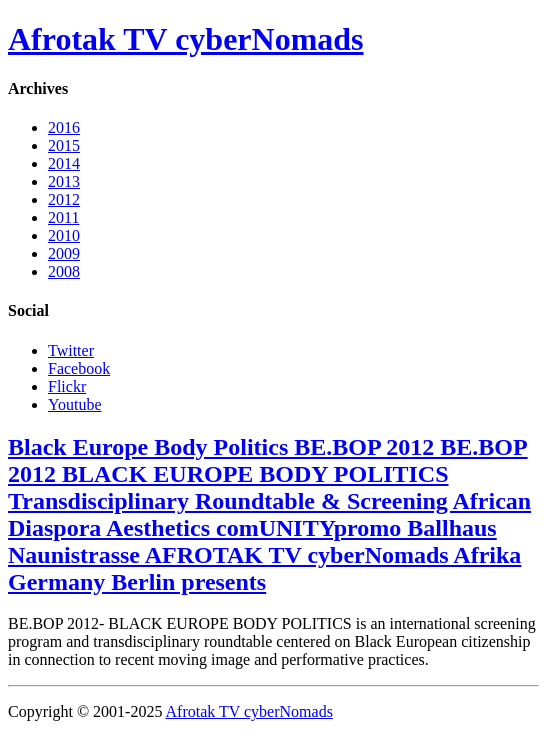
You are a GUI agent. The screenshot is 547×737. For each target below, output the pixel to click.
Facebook (79, 368)
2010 (64, 235)
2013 (64, 181)
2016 (64, 127)
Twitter (71, 350)
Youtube (75, 404)
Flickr (67, 386)
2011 (63, 217)
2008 (64, 271)
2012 (64, 199)
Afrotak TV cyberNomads (186, 39)
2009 (64, 253)
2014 (64, 163)
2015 (64, 145)
